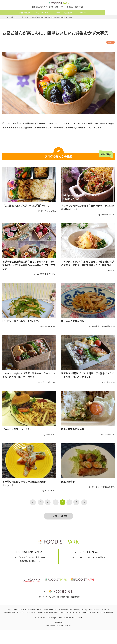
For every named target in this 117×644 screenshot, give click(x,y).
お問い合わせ (42, 571)
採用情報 (76, 623)
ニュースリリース (93, 623)
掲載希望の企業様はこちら (30, 575)
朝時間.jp (53, 632)
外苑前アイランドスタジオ (73, 632)
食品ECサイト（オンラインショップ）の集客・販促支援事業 (32, 626)
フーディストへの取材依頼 (95, 571)
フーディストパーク (9, 25)
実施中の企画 (29, 19)
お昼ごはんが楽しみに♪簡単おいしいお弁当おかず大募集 (52, 25)
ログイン (90, 19)
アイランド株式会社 (19, 623)
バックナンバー (48, 19)
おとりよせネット (41, 632)
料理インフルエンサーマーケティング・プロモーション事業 (75, 626)
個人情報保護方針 (65, 623)
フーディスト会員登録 (70, 19)
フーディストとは (74, 571)
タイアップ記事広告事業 (105, 626)
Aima (60, 632)
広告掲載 (83, 623)
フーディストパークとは (24, 571)
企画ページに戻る (59, 525)
